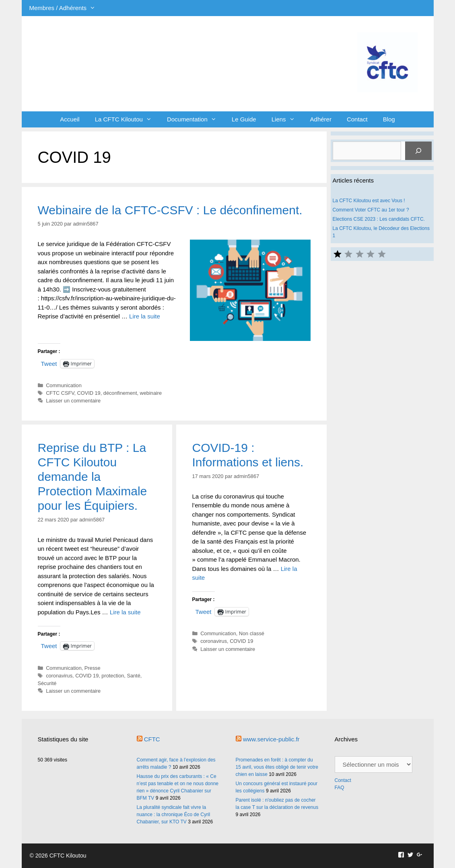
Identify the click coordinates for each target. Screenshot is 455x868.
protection (113, 676)
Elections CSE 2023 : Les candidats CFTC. (379, 219)
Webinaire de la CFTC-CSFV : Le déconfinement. (170, 210)
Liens (287, 119)
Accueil (70, 119)
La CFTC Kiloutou (127, 119)
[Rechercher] (418, 151)
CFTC (152, 739)
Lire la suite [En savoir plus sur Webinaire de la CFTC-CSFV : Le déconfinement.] (145, 316)
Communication (64, 385)
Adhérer (321, 119)
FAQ (340, 788)
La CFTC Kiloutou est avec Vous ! (369, 201)
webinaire (151, 393)
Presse (93, 668)
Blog (389, 119)
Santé (133, 676)
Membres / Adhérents (66, 8)
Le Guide (244, 119)
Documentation (196, 119)
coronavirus (59, 676)
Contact (357, 119)
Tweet (49, 363)
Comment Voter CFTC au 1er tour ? (371, 210)
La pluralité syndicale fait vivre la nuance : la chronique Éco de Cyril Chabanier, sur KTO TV (174, 815)
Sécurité (47, 683)
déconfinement (120, 393)
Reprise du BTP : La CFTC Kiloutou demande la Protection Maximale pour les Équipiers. (93, 477)
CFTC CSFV (60, 393)
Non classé (252, 633)
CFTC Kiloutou (136, 49)
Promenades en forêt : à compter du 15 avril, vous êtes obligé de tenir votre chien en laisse (277, 767)
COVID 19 (89, 393)
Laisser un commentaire (73, 401)
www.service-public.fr (271, 739)
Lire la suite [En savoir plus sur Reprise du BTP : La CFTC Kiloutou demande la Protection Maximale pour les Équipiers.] (125, 612)
